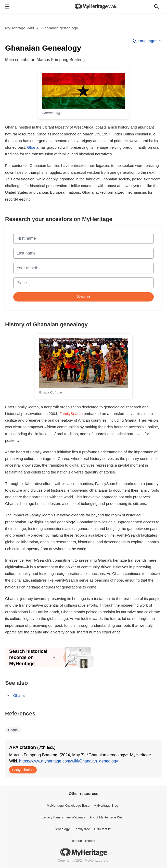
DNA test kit (103, 829)
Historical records (83, 841)
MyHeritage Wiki (20, 28)
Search (83, 297)
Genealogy (62, 829)
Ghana (33, 147)
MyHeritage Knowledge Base (68, 806)
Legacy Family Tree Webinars (64, 817)
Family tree (82, 829)
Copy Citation (23, 770)
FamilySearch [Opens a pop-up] (71, 414)
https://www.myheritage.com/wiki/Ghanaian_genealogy (69, 761)
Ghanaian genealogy (60, 28)
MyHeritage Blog (106, 806)
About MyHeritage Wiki (106, 817)
